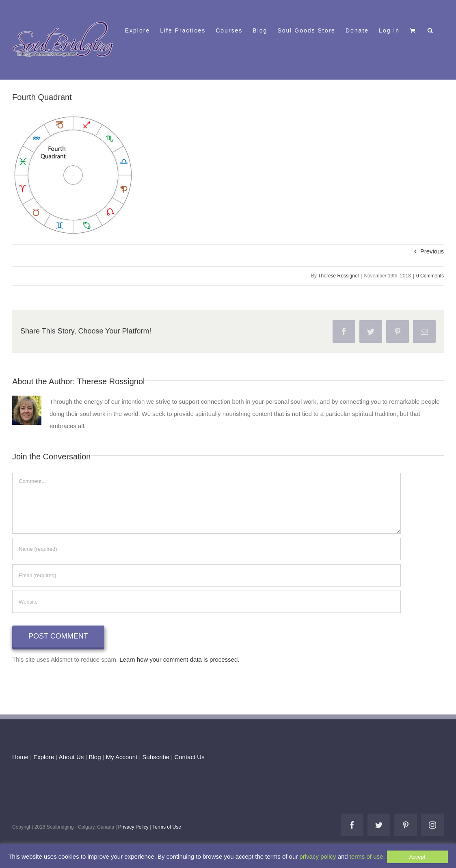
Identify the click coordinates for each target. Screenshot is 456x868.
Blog (95, 757)
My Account (122, 757)
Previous (432, 251)
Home (20, 757)
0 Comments (430, 276)
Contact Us (188, 757)
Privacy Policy (133, 827)
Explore (44, 757)
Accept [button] (417, 857)
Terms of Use (167, 827)
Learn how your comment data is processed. (179, 659)
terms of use (366, 856)
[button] (431, 30)
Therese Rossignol (338, 276)
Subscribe (156, 757)
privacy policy (318, 856)
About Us (71, 757)
